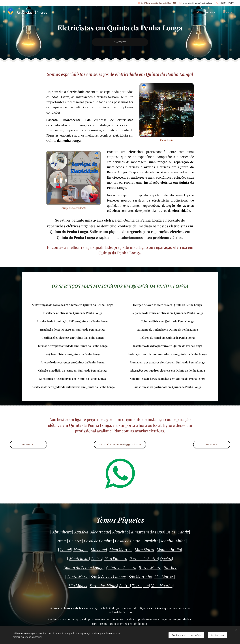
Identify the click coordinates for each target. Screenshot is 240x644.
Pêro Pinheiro (116, 559)
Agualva (81, 532)
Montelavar (79, 559)
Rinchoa (171, 568)
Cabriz (183, 532)
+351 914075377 (227, 3)
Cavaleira (151, 541)
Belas (171, 532)
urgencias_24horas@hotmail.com (198, 3)
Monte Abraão (169, 550)
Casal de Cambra (98, 541)
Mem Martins (121, 550)
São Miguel (78, 586)
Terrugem (140, 586)
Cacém (61, 541)
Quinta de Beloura (121, 568)
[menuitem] (193, 12)
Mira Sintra (144, 550)
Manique (81, 550)
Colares (75, 541)
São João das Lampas (109, 577)
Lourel (66, 550)
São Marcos (164, 577)
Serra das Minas (103, 586)
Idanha (167, 541)
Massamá (99, 550)
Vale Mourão (162, 586)
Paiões (97, 559)
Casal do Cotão (128, 541)
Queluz (166, 559)
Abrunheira (62, 532)
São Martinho (140, 577)
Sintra (124, 586)
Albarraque (100, 532)
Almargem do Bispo (147, 532)
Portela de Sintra (144, 559)
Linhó (181, 541)
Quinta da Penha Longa (83, 568)
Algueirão (120, 532)
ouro (157, 568)
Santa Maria (78, 577)
